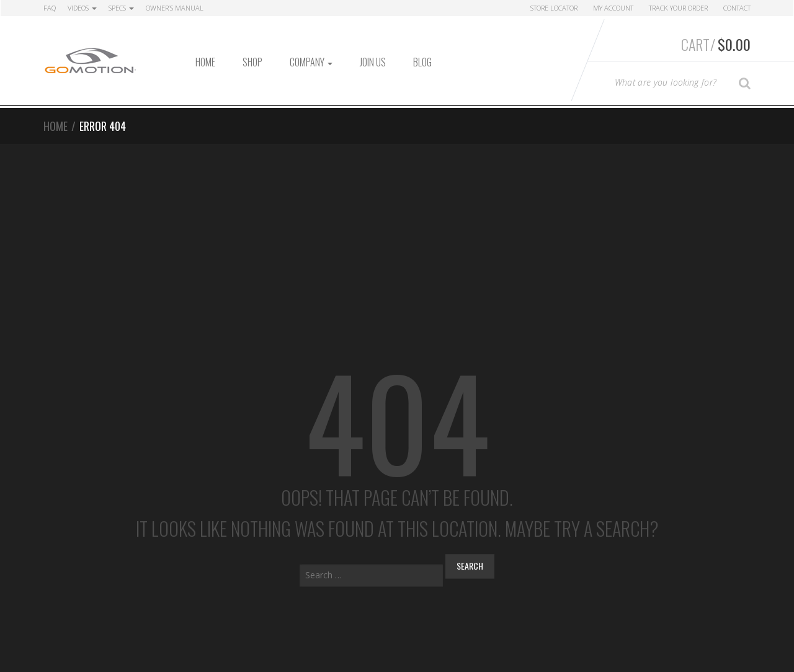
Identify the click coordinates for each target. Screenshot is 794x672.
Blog (422, 62)
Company (311, 62)
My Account (613, 8)
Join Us (373, 62)
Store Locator (554, 8)
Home (205, 62)
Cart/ (716, 44)
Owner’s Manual (175, 8)
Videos (82, 8)
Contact (737, 8)
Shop (252, 62)
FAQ (50, 8)
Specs (121, 8)
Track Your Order (678, 8)
